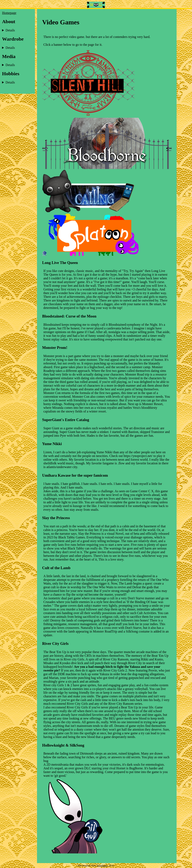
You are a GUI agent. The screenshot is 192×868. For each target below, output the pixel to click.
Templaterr (102, 866)
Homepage (9, 13)
